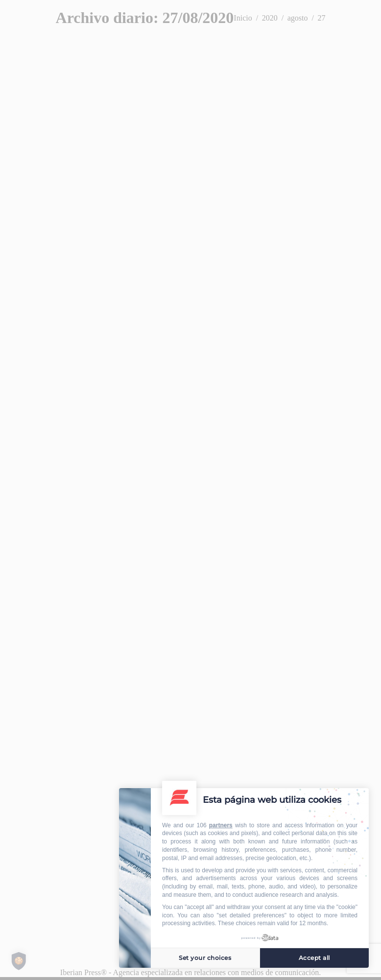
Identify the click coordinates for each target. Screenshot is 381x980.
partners (221, 825)
